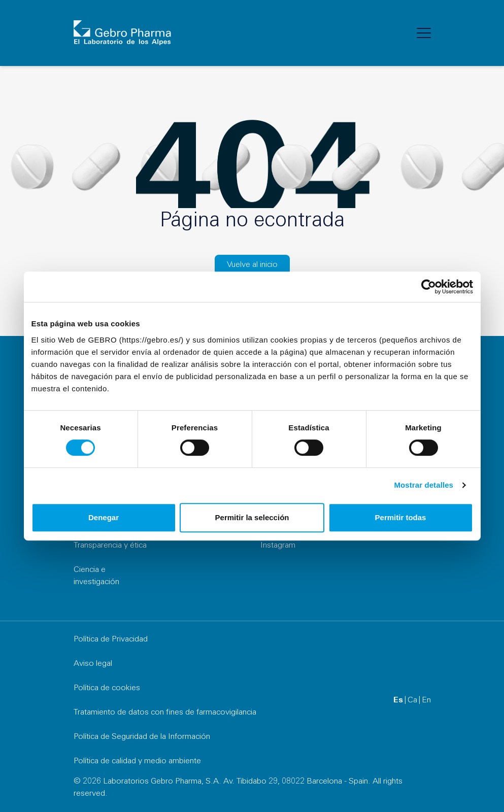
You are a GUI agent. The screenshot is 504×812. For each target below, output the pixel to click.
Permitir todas (401, 517)
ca (412, 700)
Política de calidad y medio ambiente (137, 761)
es (398, 700)
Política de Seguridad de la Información (142, 737)
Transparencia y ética (110, 546)
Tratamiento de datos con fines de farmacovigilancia (165, 713)
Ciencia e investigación (96, 576)
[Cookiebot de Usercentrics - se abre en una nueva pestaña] (429, 287)
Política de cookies (107, 688)
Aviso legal (93, 664)
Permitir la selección (252, 517)
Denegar (104, 517)
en (426, 700)
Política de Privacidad (111, 639)
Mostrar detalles (424, 485)
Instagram (278, 546)
